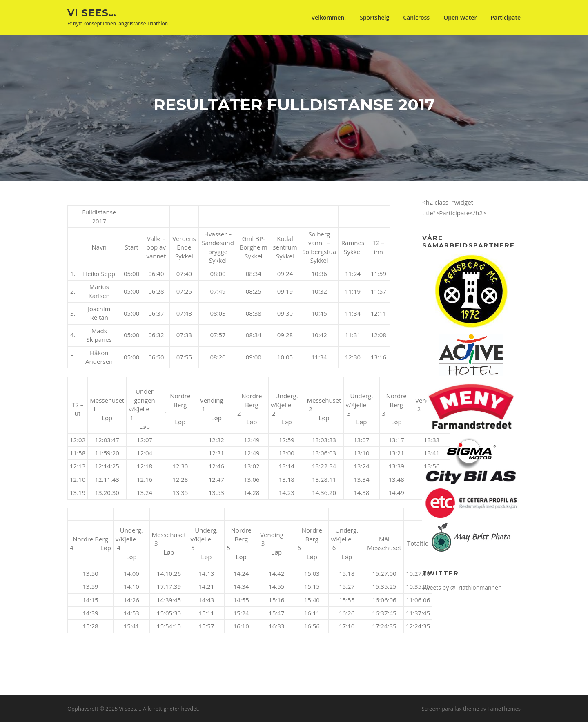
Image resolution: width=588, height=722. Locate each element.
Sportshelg (374, 17)
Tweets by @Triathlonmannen (462, 588)
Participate (506, 17)
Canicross (416, 17)
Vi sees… (92, 13)
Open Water (460, 17)
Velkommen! (329, 17)
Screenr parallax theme (450, 709)
